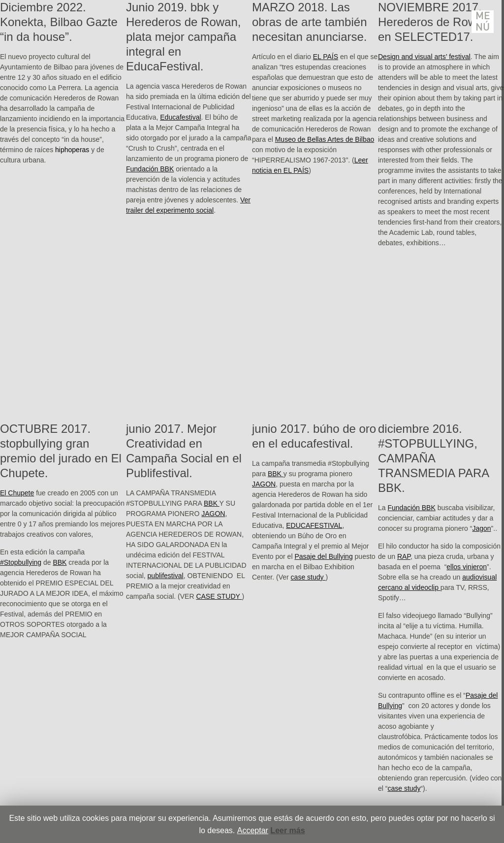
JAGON (213, 514)
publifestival (166, 576)
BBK (60, 562)
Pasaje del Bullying (323, 556)
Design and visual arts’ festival (424, 57)
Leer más (287, 830)
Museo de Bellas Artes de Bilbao (325, 139)
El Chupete (17, 493)
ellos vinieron (467, 567)
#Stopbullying (21, 562)
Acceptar (253, 830)
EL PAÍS (326, 57)
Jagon (481, 528)
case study (308, 577)
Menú (483, 22)
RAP (404, 556)
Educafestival (180, 117)
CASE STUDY (219, 596)
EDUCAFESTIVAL (314, 525)
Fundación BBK (150, 169)
